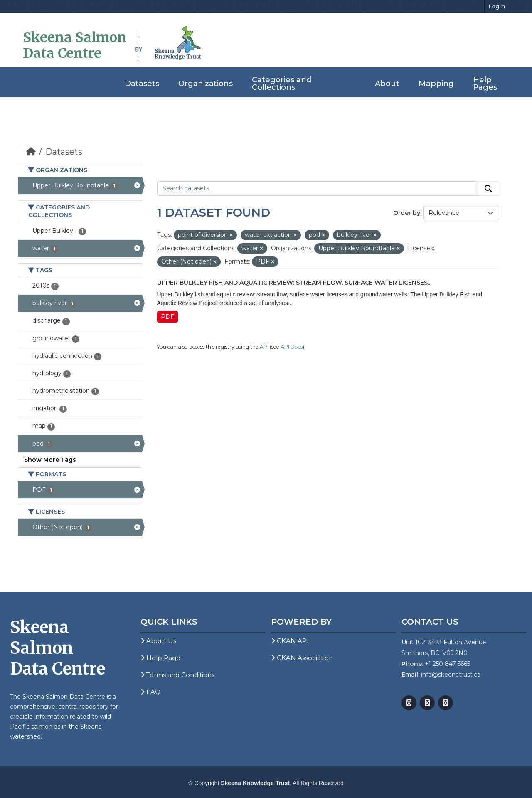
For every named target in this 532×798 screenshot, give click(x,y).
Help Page (160, 658)
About (387, 84)
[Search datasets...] (318, 189)
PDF (167, 317)
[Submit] (488, 189)
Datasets (142, 84)
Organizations (206, 84)
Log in (497, 6)
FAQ (150, 692)
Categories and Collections (282, 84)
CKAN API (290, 641)
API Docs (292, 347)
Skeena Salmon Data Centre (75, 45)
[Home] (31, 152)
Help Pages (485, 84)
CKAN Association (302, 658)
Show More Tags (50, 460)
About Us (158, 641)
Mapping (436, 84)
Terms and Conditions (177, 675)
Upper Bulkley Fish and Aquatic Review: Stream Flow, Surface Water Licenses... (294, 283)
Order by (407, 213)
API (264, 347)
